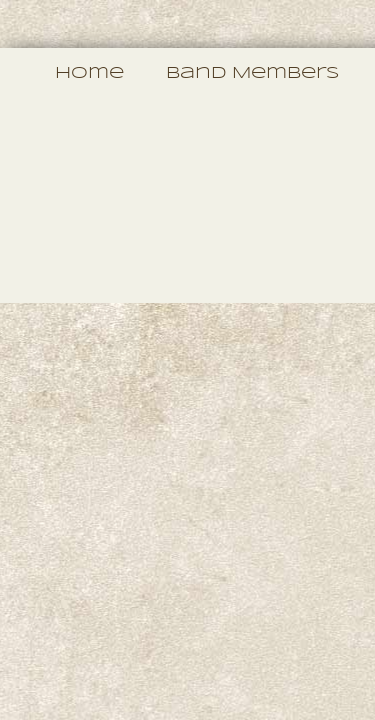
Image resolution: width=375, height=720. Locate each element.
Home (89, 73)
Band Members (252, 73)
